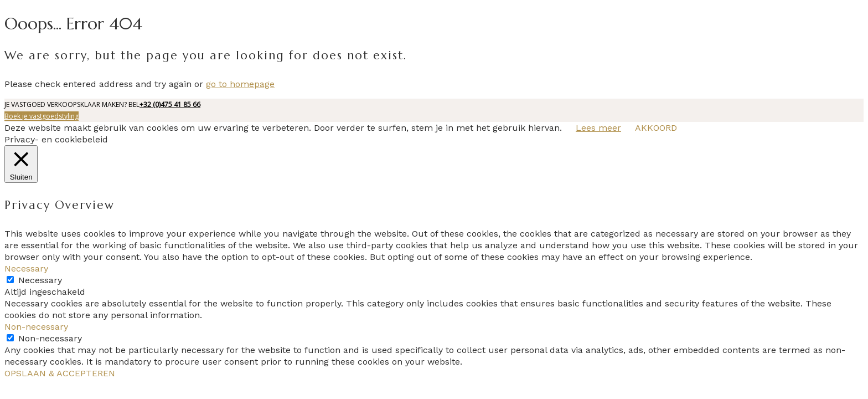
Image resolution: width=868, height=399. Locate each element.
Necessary (40, 280)
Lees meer (598, 128)
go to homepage (240, 84)
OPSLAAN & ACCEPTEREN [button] (60, 373)
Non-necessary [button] (36, 327)
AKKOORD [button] (656, 128)
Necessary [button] (26, 268)
